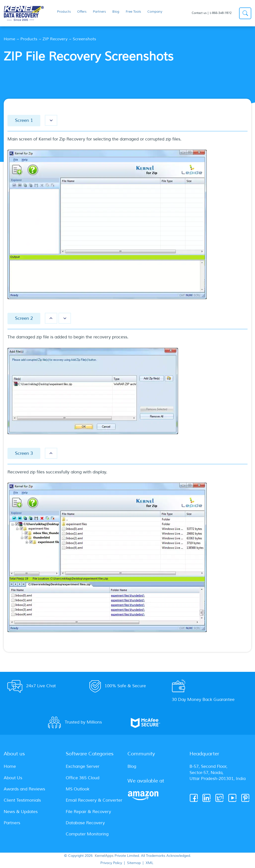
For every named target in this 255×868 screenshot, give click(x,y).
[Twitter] (220, 798)
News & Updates (21, 812)
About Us (13, 778)
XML (150, 863)
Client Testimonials (22, 800)
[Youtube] (233, 798)
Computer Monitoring (87, 834)
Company (155, 12)
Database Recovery (85, 823)
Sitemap (134, 863)
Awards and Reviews (24, 789)
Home (9, 39)
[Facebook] (194, 798)
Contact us (199, 13)
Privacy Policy (111, 863)
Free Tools (133, 12)
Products (29, 39)
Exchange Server (83, 766)
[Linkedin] (207, 798)
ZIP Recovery (55, 39)
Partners (99, 12)
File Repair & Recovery (88, 812)
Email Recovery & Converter (94, 800)
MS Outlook (78, 789)
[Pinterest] (246, 798)
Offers (82, 12)
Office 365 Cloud (83, 778)
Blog (116, 12)
